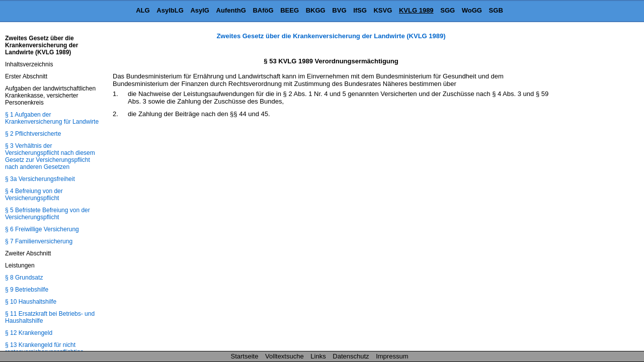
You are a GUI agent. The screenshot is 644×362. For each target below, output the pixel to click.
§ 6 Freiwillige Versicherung (42, 229)
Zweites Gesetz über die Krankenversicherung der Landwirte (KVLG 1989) (331, 36)
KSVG (383, 10)
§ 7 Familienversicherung (39, 241)
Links (318, 356)
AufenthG (231, 10)
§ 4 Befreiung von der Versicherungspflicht (34, 195)
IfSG (360, 10)
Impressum (392, 356)
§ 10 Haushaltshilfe (31, 302)
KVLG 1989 (416, 10)
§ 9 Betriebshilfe (27, 290)
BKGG (316, 10)
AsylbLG (170, 10)
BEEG (290, 10)
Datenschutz (351, 356)
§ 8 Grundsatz (24, 278)
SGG (448, 10)
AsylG (200, 10)
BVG (339, 10)
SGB (496, 10)
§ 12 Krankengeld (29, 333)
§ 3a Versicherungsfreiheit (40, 179)
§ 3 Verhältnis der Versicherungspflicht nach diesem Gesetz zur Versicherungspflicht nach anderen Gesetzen (50, 156)
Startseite (245, 356)
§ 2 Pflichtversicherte (33, 134)
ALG (143, 10)
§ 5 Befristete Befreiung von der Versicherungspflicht (48, 214)
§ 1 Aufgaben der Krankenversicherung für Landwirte (52, 118)
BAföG (263, 10)
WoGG (472, 10)
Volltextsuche (285, 356)
